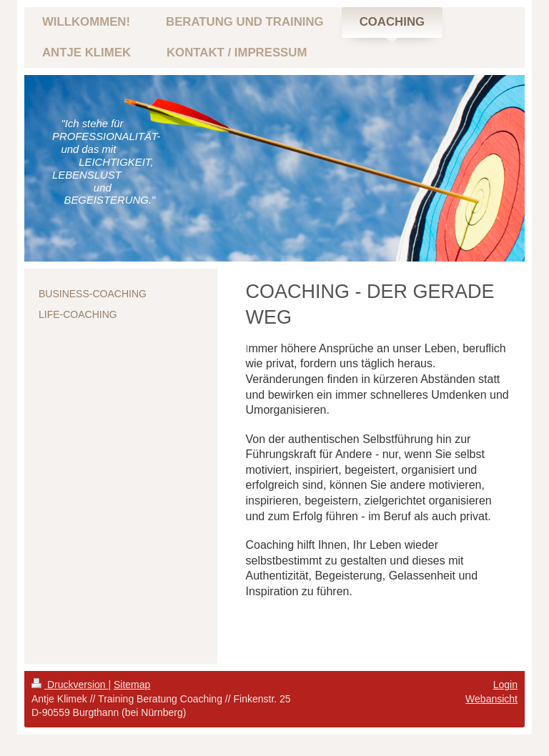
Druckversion (70, 685)
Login (505, 685)
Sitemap (132, 685)
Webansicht (491, 699)
